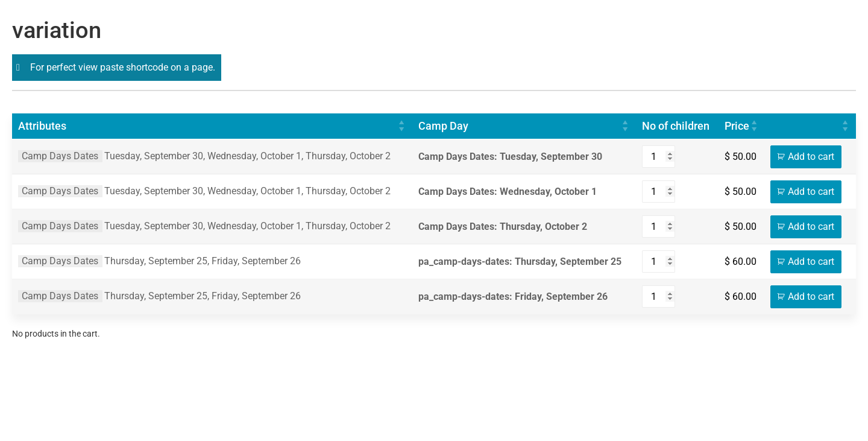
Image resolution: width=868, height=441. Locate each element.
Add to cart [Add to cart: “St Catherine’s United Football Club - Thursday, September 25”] (811, 262)
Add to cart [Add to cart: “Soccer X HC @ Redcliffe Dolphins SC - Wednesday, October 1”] (811, 192)
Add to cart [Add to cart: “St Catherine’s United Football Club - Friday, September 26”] (811, 297)
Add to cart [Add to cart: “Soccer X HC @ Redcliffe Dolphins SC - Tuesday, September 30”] (811, 157)
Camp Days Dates (60, 156)
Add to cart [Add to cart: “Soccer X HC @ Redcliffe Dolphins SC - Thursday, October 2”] (811, 227)
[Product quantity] (659, 157)
